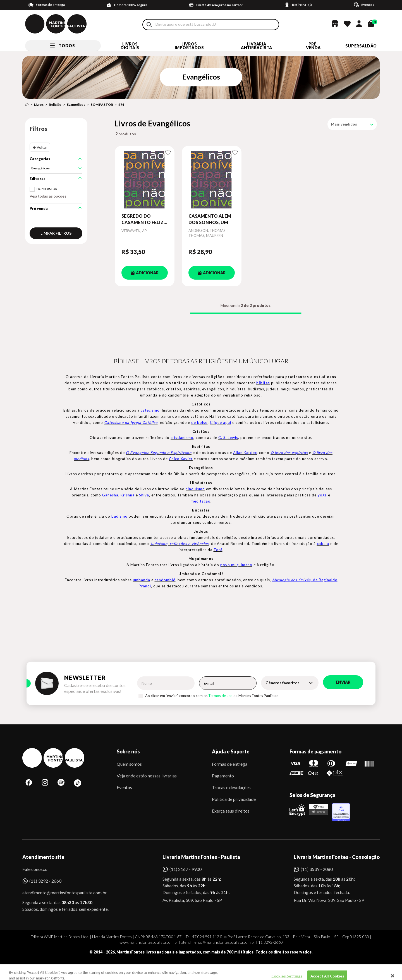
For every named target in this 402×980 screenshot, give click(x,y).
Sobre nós (128, 751)
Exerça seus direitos (231, 811)
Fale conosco (35, 869)
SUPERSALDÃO (361, 46)
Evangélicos (76, 105)
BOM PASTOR (102, 105)
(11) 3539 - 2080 (317, 869)
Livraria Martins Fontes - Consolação (337, 857)
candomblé (165, 580)
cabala (323, 544)
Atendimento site (43, 857)
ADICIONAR (145, 273)
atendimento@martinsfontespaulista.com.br (60, 893)
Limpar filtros (56, 233)
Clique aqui (221, 422)
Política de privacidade (234, 799)
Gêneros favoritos (283, 683)
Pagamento (223, 776)
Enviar (343, 682)
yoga (322, 495)
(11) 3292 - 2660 (45, 881)
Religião (55, 105)
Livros (39, 105)
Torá (218, 550)
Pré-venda (313, 46)
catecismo (150, 410)
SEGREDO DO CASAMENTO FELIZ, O (143, 219)
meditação (201, 501)
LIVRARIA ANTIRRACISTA (257, 46)
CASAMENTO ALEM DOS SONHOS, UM (210, 219)
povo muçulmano (236, 565)
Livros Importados (189, 46)
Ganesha (110, 495)
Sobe (47, 967)
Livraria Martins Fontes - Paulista (201, 857)
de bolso (199, 422)
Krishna (128, 495)
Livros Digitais (130, 46)
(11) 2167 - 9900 (186, 869)
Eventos (124, 787)
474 (121, 105)
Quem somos (129, 764)
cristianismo (182, 438)
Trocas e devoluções (231, 787)
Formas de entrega (230, 764)
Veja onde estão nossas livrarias (147, 776)
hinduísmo (195, 489)
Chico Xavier (181, 459)
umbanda (142, 580)
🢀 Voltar (40, 147)
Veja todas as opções (48, 196)
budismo (119, 516)
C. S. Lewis (228, 438)
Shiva (144, 495)
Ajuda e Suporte (231, 751)
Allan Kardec (245, 453)
